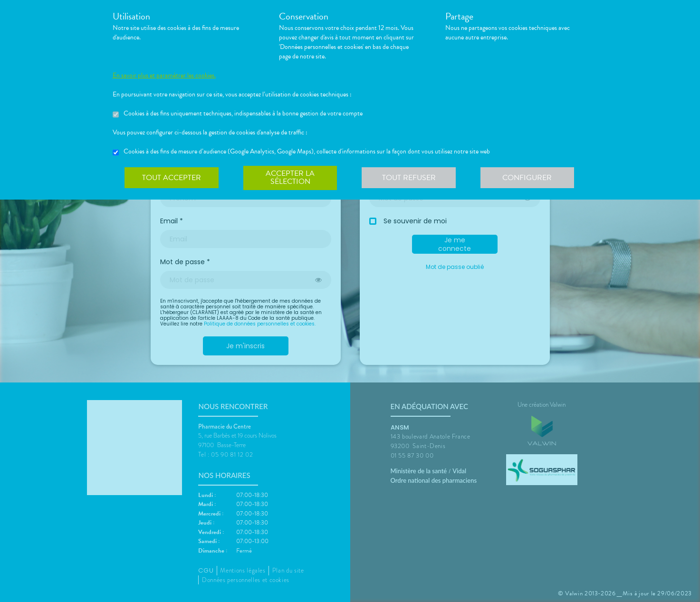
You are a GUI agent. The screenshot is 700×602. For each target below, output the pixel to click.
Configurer (528, 178)
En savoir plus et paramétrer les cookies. (164, 76)
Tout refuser (409, 178)
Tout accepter (172, 178)
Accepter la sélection (291, 178)
